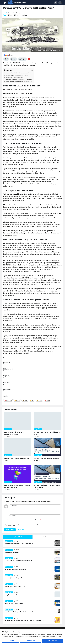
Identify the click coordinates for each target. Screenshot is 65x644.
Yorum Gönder (10, 530)
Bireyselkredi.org (14, 13)
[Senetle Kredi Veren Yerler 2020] (32, 586)
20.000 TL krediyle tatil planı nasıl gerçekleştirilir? (19, 81)
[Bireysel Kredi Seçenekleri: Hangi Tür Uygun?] (18, 451)
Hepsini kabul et (52, 641)
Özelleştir (11, 641)
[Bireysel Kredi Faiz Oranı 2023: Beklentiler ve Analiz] (18, 424)
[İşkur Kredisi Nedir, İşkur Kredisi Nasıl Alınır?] (32, 611)
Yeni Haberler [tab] (47, 537)
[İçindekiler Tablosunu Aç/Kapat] (31, 71)
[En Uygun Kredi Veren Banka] (32, 603)
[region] (32, 637)
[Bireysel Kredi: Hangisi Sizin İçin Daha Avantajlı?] (47, 451)
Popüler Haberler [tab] (18, 537)
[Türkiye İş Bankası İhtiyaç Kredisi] (32, 577)
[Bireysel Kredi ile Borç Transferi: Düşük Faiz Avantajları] (47, 477)
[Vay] (32, 400)
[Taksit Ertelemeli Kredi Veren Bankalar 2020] (32, 560)
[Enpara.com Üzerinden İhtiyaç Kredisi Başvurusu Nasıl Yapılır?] (32, 620)
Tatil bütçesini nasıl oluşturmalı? (14, 77)
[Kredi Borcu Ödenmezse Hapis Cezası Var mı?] (32, 543)
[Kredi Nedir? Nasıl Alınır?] (32, 552)
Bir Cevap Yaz (10, 498)
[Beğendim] (8, 400)
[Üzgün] (39, 400)
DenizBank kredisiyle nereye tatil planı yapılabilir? (19, 79)
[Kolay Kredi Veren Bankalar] (32, 594)
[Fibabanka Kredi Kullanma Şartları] (32, 569)
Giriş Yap (21, 530)
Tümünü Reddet (31, 641)
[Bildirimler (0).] (60, 3)
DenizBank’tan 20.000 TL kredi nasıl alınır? (17, 73)
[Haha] (25, 400)
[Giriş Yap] (56, 3)
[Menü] (5, 3)
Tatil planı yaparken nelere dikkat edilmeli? (17, 75)
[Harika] (17, 400)
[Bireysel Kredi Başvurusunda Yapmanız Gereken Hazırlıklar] (18, 477)
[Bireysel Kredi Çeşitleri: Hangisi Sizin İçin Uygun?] (47, 424)
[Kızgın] (47, 400)
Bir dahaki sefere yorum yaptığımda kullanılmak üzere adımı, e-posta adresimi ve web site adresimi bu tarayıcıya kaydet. (32, 525)
